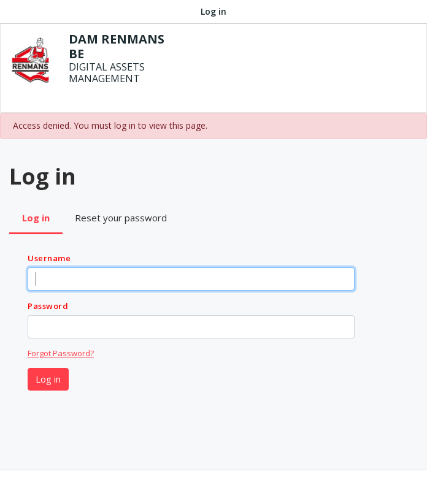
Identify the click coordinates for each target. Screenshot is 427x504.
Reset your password (121, 218)
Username (49, 258)
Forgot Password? (61, 353)
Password (48, 306)
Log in (213, 11)
